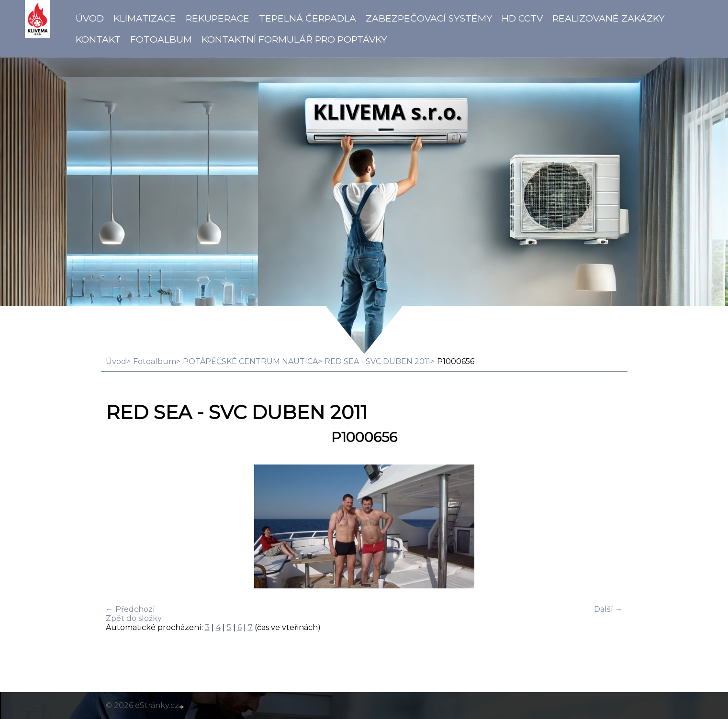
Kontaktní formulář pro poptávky (294, 39)
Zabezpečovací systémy (429, 18)
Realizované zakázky (608, 18)
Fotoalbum (161, 39)
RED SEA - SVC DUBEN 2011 (377, 361)
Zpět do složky (134, 618)
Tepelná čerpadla (308, 18)
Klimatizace (145, 18)
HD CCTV (522, 18)
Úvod (90, 18)
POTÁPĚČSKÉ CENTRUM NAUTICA (250, 361)
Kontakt (98, 39)
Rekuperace (218, 18)
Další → (608, 609)
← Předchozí (130, 609)
